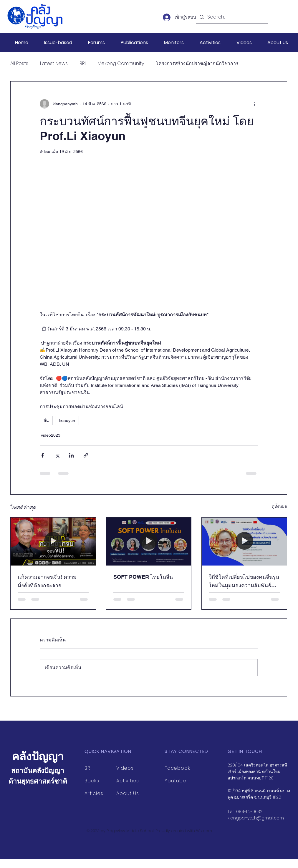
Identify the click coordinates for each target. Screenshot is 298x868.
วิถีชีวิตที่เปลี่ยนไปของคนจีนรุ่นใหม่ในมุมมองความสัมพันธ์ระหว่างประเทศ (244, 582)
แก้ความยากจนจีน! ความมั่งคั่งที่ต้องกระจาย (47, 581)
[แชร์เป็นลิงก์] (86, 455)
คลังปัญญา (38, 756)
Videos (125, 768)
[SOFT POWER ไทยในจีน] (149, 541)
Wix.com (204, 831)
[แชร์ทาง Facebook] (43, 455)
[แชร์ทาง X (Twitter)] (57, 455)
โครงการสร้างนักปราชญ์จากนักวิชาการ (197, 64)
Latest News (54, 64)
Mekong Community (121, 64)
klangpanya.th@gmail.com (256, 818)
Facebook (177, 768)
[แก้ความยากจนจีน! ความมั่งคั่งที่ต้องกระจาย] (53, 541)
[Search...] (231, 17)
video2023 (51, 435)
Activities (128, 781)
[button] (58, 43)
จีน (46, 420)
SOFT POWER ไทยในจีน (143, 577)
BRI (83, 64)
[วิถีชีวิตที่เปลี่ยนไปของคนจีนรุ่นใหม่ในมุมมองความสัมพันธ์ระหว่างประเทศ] (244, 541)
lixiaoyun (67, 420)
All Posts (19, 64)
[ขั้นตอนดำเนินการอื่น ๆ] (254, 104)
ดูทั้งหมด (279, 506)
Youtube (176, 781)
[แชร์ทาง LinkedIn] (71, 455)
